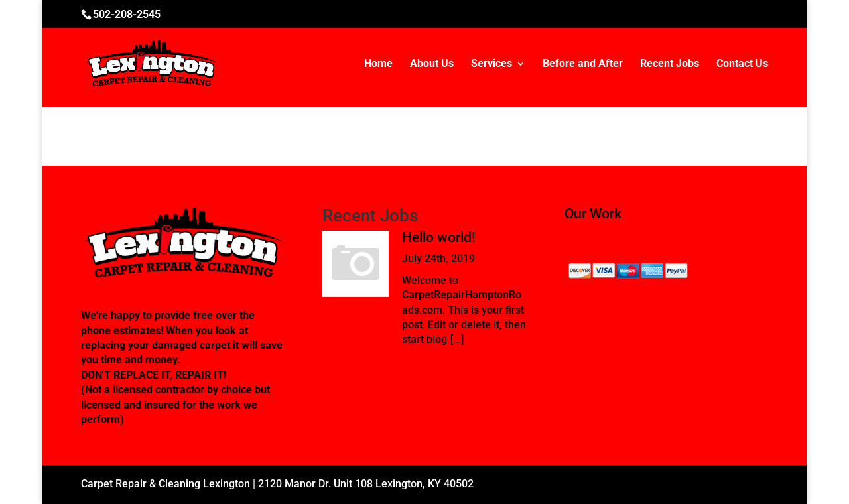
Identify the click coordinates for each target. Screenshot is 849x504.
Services (491, 64)
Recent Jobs (670, 64)
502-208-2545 (127, 14)
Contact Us (742, 64)
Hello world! (439, 237)
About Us (432, 64)
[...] (457, 339)
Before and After (583, 64)
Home (378, 64)
